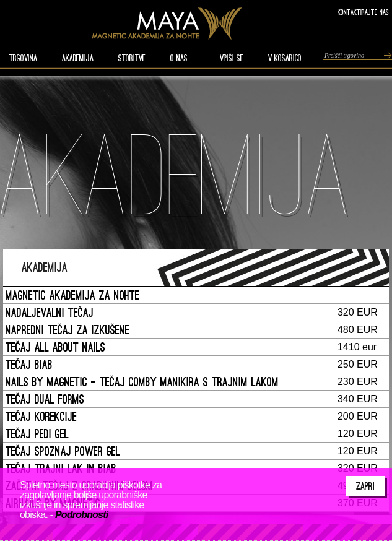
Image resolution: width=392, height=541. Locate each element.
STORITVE (132, 58)
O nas (179, 58)
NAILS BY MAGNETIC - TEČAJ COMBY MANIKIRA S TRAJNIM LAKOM (142, 382)
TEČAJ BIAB (29, 364)
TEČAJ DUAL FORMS (45, 399)
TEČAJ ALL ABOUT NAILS (55, 347)
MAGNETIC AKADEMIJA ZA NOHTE (72, 295)
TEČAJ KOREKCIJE (41, 416)
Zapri (365, 486)
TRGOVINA (23, 58)
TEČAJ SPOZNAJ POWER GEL (63, 451)
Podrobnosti (81, 515)
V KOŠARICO (285, 58)
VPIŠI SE (232, 58)
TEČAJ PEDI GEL (37, 434)
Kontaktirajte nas (363, 12)
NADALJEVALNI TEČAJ (50, 312)
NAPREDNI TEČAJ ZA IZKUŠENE (68, 330)
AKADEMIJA (78, 58)
